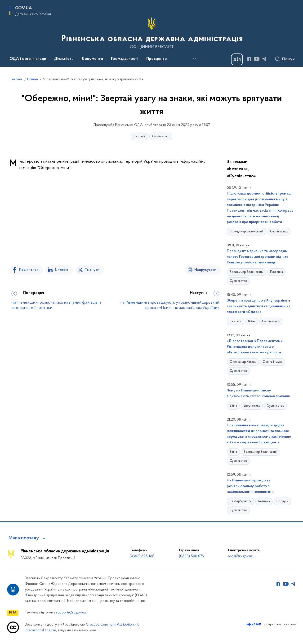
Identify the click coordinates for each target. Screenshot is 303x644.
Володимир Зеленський (247, 232)
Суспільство (161, 136)
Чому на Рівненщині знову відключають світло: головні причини (258, 393)
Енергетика (252, 406)
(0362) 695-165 (142, 556)
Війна (252, 322)
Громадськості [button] (125, 59)
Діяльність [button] (64, 59)
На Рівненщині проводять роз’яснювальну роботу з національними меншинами (250, 486)
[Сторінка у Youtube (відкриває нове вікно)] (257, 59)
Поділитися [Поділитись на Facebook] (29, 270)
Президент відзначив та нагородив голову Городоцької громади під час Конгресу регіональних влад (257, 257)
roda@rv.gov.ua (240, 556)
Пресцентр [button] (157, 59)
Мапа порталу (24, 538)
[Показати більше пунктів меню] (195, 59)
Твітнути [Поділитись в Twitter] (92, 270)
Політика (276, 272)
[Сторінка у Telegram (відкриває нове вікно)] (264, 59)
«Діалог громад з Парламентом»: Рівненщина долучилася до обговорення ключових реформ (255, 347)
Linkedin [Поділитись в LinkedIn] (62, 270)
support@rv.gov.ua (71, 613)
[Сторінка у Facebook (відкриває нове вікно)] (249, 59)
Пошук (288, 59)
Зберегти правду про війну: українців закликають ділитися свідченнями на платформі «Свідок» (259, 306)
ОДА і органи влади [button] (28, 59)
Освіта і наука (273, 362)
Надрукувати (205, 270)
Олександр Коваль (243, 362)
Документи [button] (92, 59)
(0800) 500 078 (191, 556)
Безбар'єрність (241, 501)
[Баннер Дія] (237, 59)
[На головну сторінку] (152, 33)
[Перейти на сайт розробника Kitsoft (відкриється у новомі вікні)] (254, 624)
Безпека (139, 136)
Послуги (282, 501)
